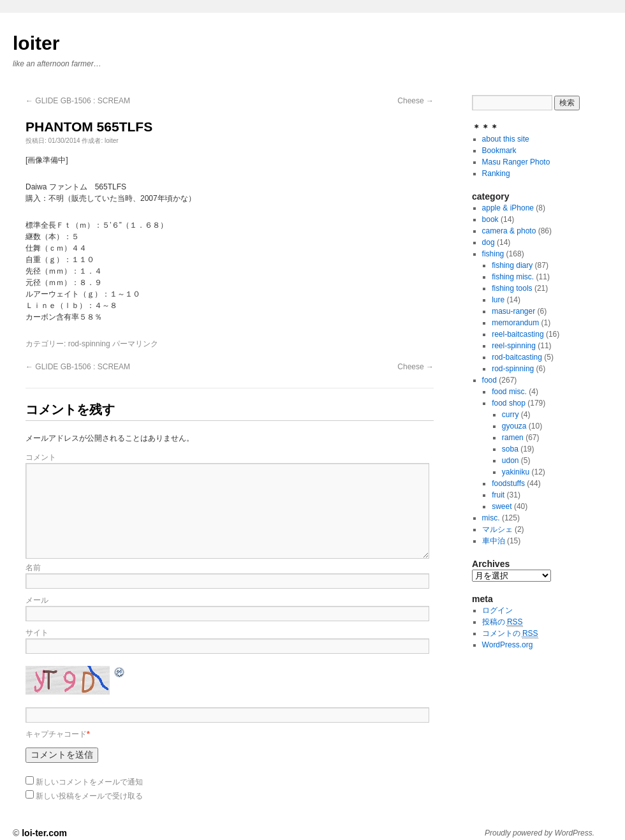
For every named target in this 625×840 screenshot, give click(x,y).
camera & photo (509, 231)
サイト (37, 633)
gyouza (514, 426)
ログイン (497, 610)
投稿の (503, 622)
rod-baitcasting (517, 357)
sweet (502, 506)
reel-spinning (514, 346)
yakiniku (516, 472)
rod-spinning (89, 344)
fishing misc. (513, 277)
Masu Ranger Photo (516, 162)
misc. (491, 518)
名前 (33, 568)
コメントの (510, 634)
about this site (506, 139)
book (490, 219)
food (489, 380)
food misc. (509, 392)
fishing (493, 254)
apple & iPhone (508, 208)
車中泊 (494, 541)
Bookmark (499, 151)
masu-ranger (513, 311)
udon (511, 461)
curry (511, 415)
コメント (41, 457)
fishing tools (512, 288)
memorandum (515, 323)
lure (498, 300)
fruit (498, 495)
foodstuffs (508, 483)
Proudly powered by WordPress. (540, 833)
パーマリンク (135, 344)
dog (489, 242)
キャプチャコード (56, 734)
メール (37, 600)
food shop (509, 403)
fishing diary (512, 265)
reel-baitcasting (518, 334)
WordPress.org (508, 645)
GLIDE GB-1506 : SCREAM (78, 101)
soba (510, 449)
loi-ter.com (44, 833)
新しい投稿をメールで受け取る (89, 796)
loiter (36, 43)
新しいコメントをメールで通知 (89, 782)
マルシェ (497, 529)
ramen (513, 438)
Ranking (496, 173)
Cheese (415, 101)
